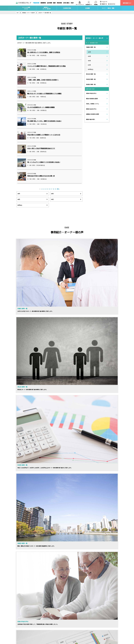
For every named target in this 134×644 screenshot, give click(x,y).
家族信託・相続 (47, 630)
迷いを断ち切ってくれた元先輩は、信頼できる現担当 (44, 52)
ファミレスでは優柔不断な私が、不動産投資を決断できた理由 (46, 66)
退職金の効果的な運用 (93, 114)
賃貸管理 (43, 3)
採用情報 (19, 624)
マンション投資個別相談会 (76, 624)
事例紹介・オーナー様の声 (95, 38)
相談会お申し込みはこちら (94, 485)
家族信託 (59, 3)
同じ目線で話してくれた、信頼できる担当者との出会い (44, 121)
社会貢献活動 (72, 630)
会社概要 (19, 620)
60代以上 (91, 69)
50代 (89, 65)
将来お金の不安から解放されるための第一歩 (41, 176)
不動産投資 (36, 3)
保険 (43, 627)
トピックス (71, 627)
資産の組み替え (91, 119)
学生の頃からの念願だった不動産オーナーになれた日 (44, 135)
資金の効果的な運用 (92, 99)
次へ (58, 189)
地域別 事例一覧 (91, 84)
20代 (89, 52)
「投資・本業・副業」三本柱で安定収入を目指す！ (43, 80)
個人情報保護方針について (24, 634)
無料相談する (127, 3)
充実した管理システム (93, 104)
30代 (89, 56)
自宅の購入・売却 (68, 3)
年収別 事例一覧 (91, 79)
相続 (54, 3)
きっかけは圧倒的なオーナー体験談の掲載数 (41, 107)
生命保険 (49, 3)
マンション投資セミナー (75, 620)
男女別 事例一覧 (91, 74)
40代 (89, 61)
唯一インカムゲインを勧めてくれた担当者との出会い (44, 162)
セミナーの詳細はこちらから (40, 485)
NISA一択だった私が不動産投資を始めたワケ (41, 148)
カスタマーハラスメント (24, 637)
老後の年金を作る (91, 93)
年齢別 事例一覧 (91, 47)
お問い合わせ (20, 630)
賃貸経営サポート (47, 624)
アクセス (19, 627)
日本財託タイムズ (99, 620)
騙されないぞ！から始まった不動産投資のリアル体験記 (44, 93)
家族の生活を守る (91, 109)
